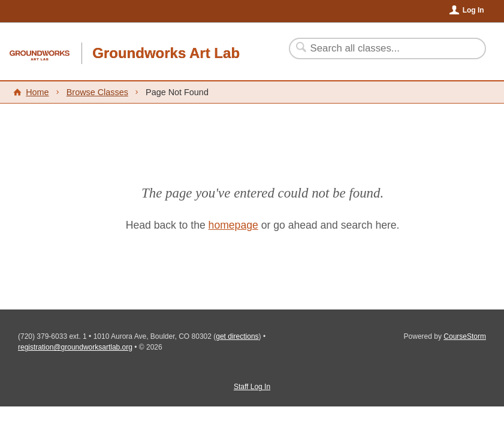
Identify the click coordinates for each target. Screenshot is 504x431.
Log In (473, 10)
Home (37, 92)
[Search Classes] (380, 48)
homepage (233, 225)
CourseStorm (465, 336)
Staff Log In (252, 387)
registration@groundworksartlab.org (75, 347)
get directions (237, 336)
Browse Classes (97, 92)
